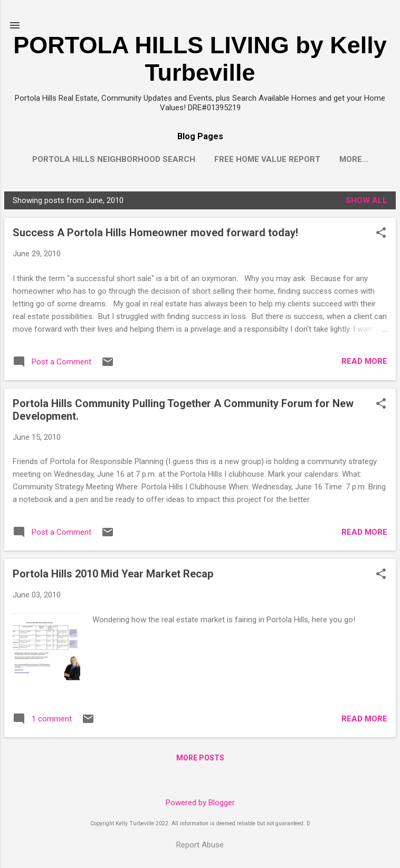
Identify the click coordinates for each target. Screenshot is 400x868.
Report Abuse (200, 845)
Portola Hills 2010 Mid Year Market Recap (113, 576)
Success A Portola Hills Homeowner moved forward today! (155, 235)
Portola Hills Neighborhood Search (114, 159)
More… (354, 159)
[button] (381, 236)
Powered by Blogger (200, 803)
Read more (364, 363)
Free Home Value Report (267, 159)
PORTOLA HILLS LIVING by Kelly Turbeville (200, 59)
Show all (366, 202)
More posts (200, 760)
